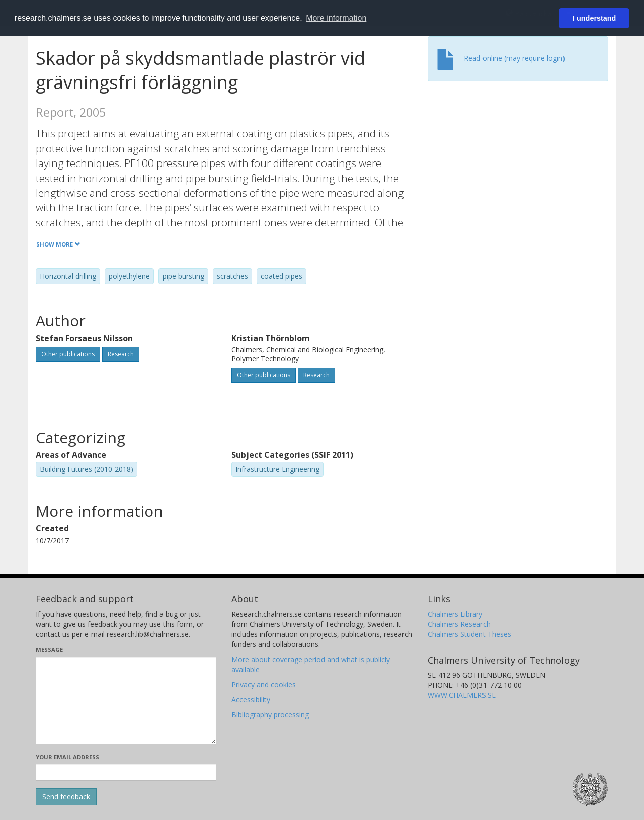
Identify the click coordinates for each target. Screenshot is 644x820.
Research (121, 354)
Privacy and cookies (264, 684)
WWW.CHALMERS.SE (462, 695)
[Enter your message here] (126, 700)
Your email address (67, 757)
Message (49, 650)
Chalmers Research (459, 624)
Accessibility (251, 700)
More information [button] (336, 18)
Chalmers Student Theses (469, 634)
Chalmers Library (455, 614)
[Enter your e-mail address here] (126, 772)
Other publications (68, 354)
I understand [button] (594, 18)
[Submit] (66, 797)
